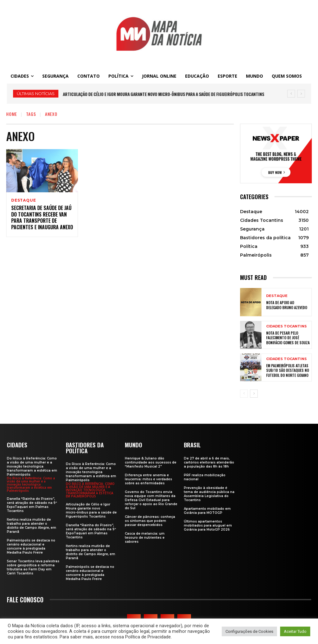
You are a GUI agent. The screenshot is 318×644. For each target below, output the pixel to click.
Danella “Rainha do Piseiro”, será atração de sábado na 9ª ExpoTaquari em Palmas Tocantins (32, 505)
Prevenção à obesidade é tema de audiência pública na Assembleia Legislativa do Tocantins (209, 494)
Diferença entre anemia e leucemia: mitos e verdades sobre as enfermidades (148, 479)
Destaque (23, 200)
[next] (301, 94)
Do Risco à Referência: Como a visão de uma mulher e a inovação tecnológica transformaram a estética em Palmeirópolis (32, 466)
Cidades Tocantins (286, 326)
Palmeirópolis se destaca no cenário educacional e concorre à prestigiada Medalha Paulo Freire (31, 546)
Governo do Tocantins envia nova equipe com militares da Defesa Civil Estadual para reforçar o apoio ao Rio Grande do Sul (151, 500)
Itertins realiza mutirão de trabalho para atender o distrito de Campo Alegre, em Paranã (32, 525)
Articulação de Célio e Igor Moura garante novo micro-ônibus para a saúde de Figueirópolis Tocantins (164, 94)
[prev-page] (244, 394)
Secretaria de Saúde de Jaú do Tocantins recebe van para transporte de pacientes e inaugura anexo (42, 218)
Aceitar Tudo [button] (295, 631)
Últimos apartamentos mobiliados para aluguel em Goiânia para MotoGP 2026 (208, 525)
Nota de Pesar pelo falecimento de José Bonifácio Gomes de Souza (288, 338)
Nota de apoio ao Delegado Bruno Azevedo (287, 305)
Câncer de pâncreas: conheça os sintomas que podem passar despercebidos (150, 521)
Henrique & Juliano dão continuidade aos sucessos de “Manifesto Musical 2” (151, 462)
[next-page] (254, 394)
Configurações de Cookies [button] (249, 631)
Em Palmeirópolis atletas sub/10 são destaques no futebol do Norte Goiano (288, 370)
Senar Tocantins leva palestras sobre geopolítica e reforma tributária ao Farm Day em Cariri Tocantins (33, 567)
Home (12, 114)
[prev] (291, 94)
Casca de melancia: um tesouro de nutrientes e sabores (145, 537)
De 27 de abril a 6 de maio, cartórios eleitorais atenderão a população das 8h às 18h (209, 462)
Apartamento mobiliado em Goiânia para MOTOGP (207, 510)
